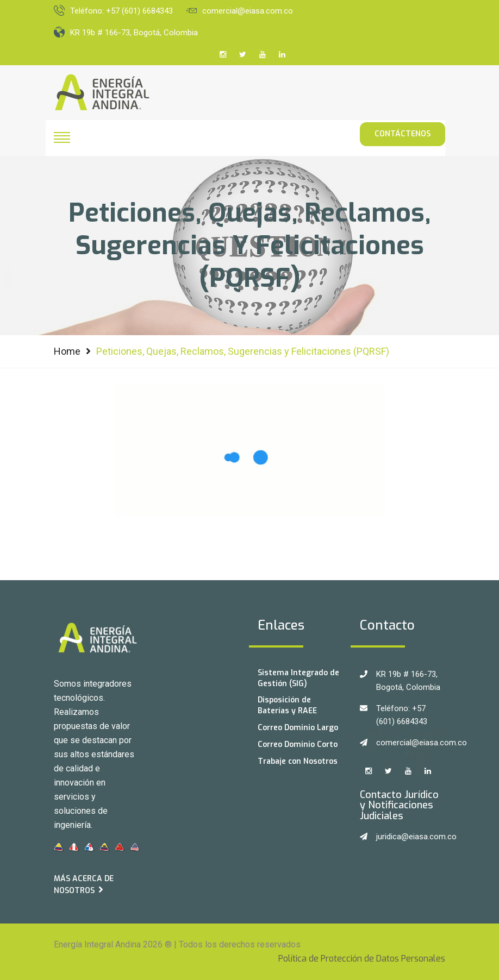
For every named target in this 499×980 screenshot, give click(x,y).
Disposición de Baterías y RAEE (287, 705)
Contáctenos (403, 134)
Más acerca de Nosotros (84, 885)
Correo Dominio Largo (298, 728)
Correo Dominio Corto (298, 745)
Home (67, 351)
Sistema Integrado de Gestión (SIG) (298, 678)
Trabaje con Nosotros (298, 761)
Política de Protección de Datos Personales (362, 959)
